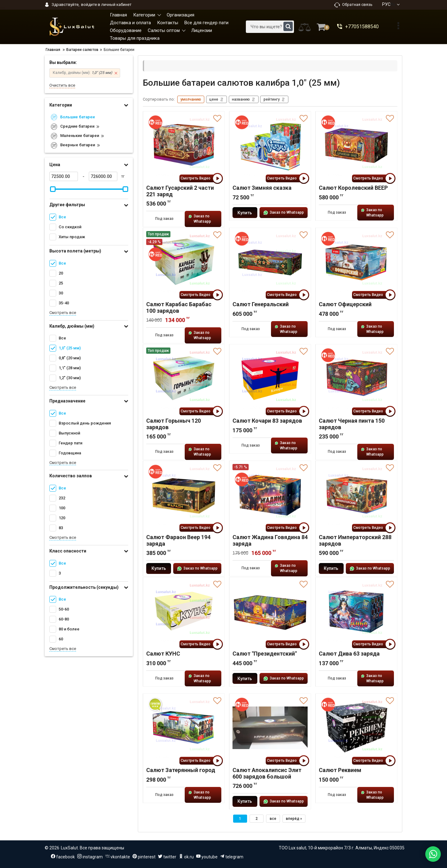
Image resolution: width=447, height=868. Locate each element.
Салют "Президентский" (265, 654)
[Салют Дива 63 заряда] (356, 612)
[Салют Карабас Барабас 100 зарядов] (184, 262)
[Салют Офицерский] (356, 262)
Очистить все (62, 85)
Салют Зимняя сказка (262, 188)
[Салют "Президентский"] (270, 612)
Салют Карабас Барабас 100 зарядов (179, 308)
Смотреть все (63, 313)
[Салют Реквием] (356, 728)
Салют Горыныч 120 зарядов (174, 424)
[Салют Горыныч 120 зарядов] (184, 379)
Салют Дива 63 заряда (349, 654)
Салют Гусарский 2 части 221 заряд (180, 191)
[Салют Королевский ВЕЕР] (356, 146)
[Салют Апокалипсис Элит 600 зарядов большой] (270, 728)
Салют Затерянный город (181, 770)
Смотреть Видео (201, 179)
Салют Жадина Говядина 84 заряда (270, 541)
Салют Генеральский (261, 304)
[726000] (103, 176)
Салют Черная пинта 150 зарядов (352, 424)
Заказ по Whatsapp (200, 219)
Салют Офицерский (345, 304)
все (273, 819)
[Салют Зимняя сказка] (270, 146)
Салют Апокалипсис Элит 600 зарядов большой (267, 774)
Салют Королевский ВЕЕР (353, 188)
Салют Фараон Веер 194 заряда (178, 541)
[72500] (64, 176)
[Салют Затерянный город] (184, 728)
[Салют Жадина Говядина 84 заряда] (270, 495)
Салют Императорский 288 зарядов (355, 541)
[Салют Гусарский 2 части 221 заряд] (184, 146)
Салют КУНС (163, 654)
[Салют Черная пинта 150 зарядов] (356, 379)
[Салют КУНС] (184, 612)
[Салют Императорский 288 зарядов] (356, 495)
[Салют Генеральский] (270, 262)
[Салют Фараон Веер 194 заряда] (184, 495)
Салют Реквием (340, 770)
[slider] (53, 189)
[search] (270, 27)
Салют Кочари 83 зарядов (267, 421)
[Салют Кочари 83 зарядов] (270, 379)
